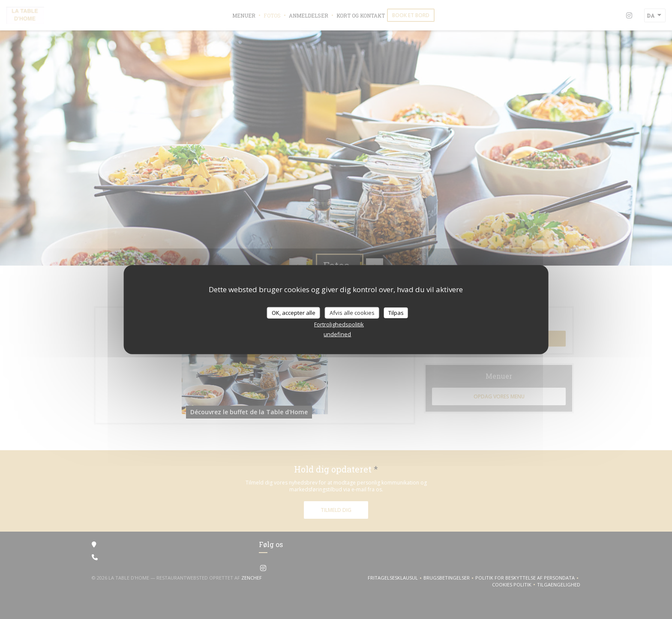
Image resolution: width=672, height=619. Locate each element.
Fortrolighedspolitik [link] (339, 324)
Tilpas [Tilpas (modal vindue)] (396, 312)
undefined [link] (337, 334)
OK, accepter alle (294, 312)
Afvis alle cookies (352, 312)
